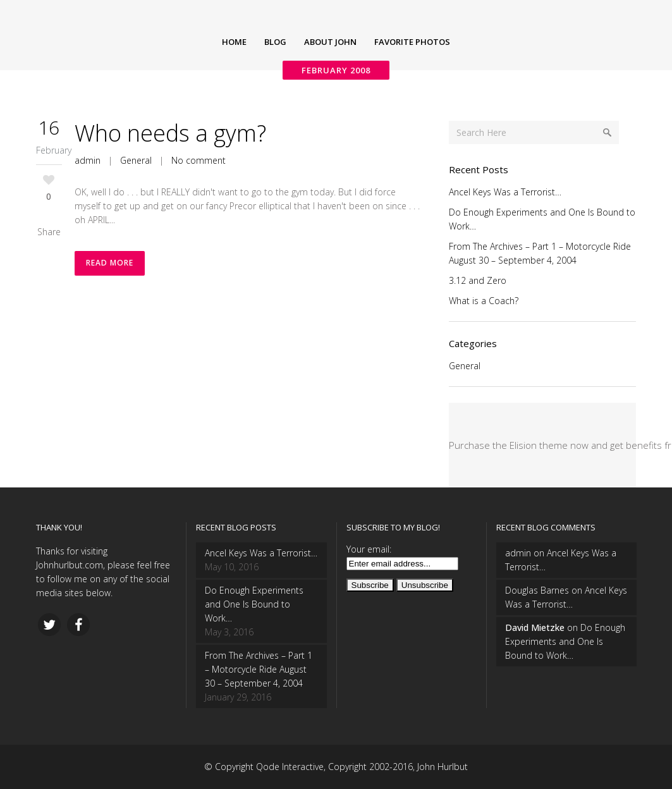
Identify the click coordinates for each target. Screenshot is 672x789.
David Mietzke (535, 627)
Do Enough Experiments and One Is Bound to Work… (254, 604)
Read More (110, 263)
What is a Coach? (484, 301)
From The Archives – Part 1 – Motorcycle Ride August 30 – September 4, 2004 (259, 669)
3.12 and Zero (478, 280)
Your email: (369, 549)
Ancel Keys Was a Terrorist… (505, 192)
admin (88, 160)
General (136, 160)
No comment (199, 160)
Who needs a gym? (170, 133)
